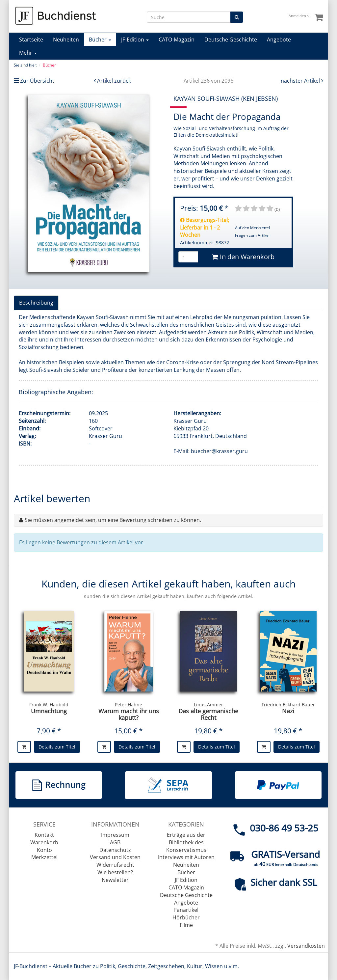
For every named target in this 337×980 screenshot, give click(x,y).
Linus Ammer (208, 705)
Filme (186, 925)
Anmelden (299, 16)
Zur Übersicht (37, 81)
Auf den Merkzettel (252, 228)
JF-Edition (135, 40)
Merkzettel (44, 857)
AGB (115, 842)
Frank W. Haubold (49, 705)
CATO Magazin (186, 887)
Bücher (100, 40)
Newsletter (115, 880)
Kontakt (44, 835)
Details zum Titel (57, 747)
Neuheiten (66, 40)
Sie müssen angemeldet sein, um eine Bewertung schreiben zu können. (113, 520)
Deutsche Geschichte (231, 40)
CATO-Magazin (177, 40)
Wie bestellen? (115, 872)
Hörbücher (186, 917)
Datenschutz (115, 850)
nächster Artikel (301, 81)
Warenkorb (44, 842)
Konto (44, 850)
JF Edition (186, 880)
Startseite (31, 40)
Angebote (279, 40)
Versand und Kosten (115, 857)
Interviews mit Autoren (186, 857)
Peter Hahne (129, 705)
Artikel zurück (114, 81)
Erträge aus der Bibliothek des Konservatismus (186, 842)
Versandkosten (306, 946)
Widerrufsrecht (115, 865)
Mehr (28, 53)
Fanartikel (186, 910)
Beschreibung (36, 303)
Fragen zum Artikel (252, 235)
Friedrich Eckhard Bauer (288, 705)
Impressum (115, 835)
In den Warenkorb (243, 257)
